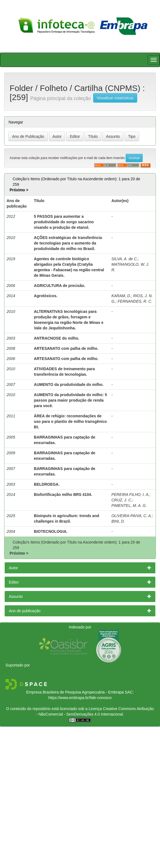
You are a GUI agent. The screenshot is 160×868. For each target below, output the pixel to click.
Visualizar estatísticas (115, 98)
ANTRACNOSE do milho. (56, 338)
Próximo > (19, 190)
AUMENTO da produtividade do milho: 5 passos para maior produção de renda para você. (70, 400)
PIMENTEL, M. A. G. (129, 506)
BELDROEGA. (47, 484)
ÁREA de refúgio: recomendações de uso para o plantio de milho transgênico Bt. (70, 421)
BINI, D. (118, 521)
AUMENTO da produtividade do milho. (69, 385)
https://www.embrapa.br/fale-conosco (80, 698)
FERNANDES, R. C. (135, 301)
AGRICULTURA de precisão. (60, 286)
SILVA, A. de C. (125, 259)
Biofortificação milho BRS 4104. (63, 495)
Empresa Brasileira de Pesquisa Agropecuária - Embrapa (75, 692)
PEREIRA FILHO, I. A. (130, 495)
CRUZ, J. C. (122, 500)
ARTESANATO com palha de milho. (66, 348)
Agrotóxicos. (46, 296)
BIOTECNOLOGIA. (51, 531)
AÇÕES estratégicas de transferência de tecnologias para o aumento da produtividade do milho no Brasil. (68, 243)
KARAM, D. (121, 296)
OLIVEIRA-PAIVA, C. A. (132, 516)
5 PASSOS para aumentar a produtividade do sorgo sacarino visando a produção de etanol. (64, 222)
